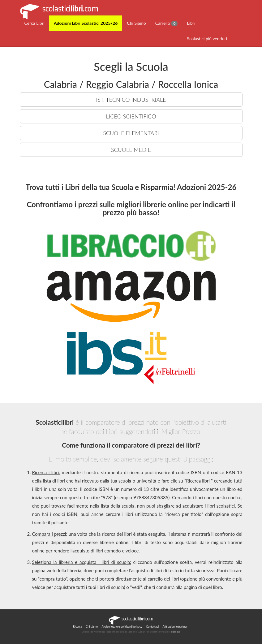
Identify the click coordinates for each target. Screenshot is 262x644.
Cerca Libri (35, 23)
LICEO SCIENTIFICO (131, 116)
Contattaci (152, 627)
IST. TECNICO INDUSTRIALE (131, 100)
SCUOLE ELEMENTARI (131, 133)
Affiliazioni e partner (175, 627)
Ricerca (77, 627)
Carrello (167, 23)
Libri (191, 23)
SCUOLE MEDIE (131, 150)
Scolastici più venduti (207, 39)
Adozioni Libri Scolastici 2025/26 (86, 23)
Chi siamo (92, 627)
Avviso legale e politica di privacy (122, 627)
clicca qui (175, 632)
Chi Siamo (136, 23)
